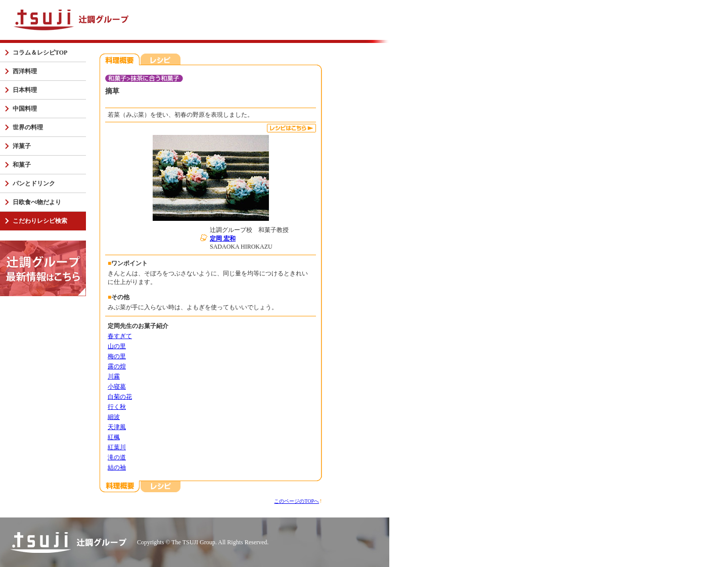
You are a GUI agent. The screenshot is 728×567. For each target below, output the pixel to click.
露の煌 (117, 366)
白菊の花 (120, 397)
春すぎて (120, 336)
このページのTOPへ (297, 501)
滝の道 (117, 457)
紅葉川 (117, 447)
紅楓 (114, 437)
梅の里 (117, 356)
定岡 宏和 (223, 239)
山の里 (117, 346)
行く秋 (117, 407)
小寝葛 (117, 387)
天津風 (117, 427)
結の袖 (117, 467)
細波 (114, 417)
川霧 (114, 376)
